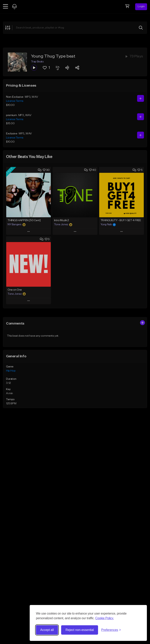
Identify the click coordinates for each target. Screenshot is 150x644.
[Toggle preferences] (111, 630)
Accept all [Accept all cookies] (47, 630)
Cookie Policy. (105, 618)
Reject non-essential (80, 630)
